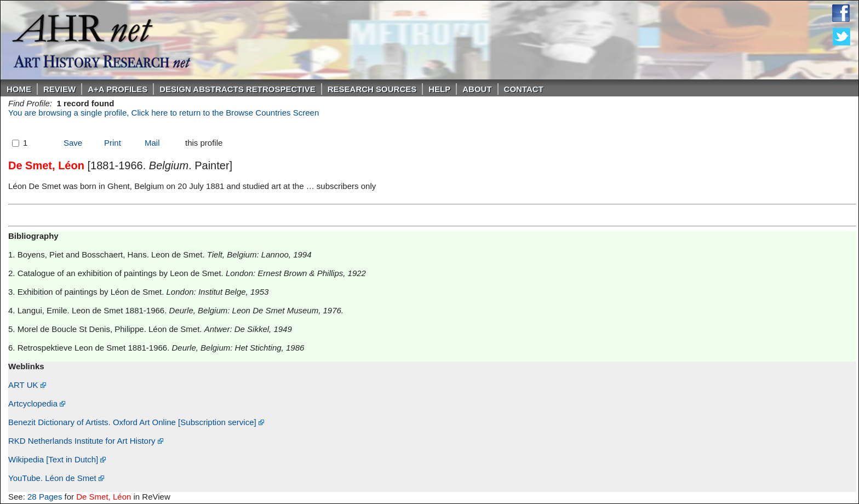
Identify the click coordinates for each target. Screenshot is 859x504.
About (477, 89)
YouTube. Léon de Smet (56, 478)
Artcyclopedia (37, 403)
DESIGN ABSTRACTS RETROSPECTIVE (237, 89)
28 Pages (45, 497)
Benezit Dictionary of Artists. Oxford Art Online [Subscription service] (136, 422)
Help (439, 89)
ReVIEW (59, 89)
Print (113, 143)
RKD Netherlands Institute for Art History (86, 441)
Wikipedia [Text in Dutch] (57, 459)
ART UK (27, 385)
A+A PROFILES (118, 89)
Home (19, 89)
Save (73, 143)
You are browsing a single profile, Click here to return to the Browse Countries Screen (164, 113)
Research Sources (372, 89)
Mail (152, 143)
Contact (524, 89)
